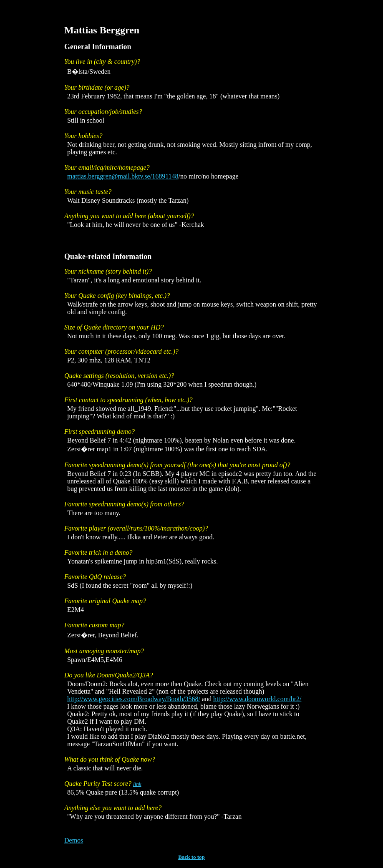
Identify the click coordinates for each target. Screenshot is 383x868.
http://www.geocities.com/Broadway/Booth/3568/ (134, 699)
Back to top (191, 857)
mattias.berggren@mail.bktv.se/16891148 (123, 176)
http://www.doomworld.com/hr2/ (257, 699)
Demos (74, 840)
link (137, 784)
